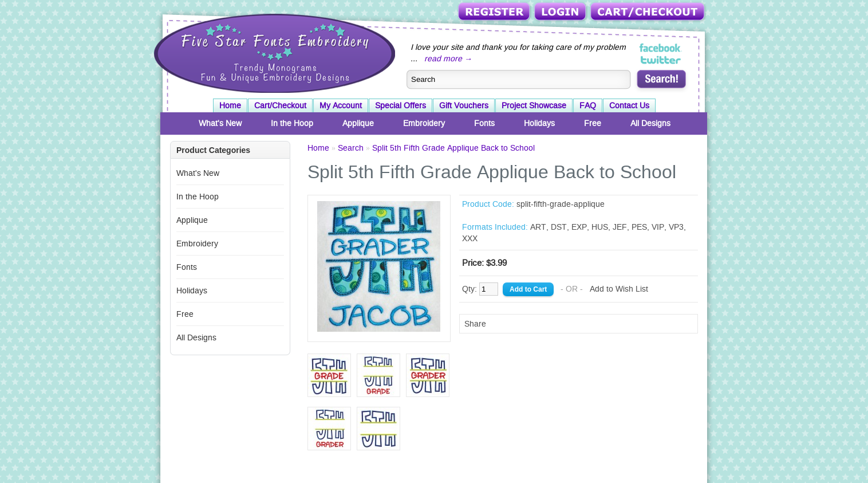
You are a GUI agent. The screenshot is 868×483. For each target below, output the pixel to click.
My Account (341, 105)
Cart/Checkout (648, 12)
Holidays (539, 123)
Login (561, 12)
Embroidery (424, 123)
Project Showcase (534, 105)
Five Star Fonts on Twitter (661, 60)
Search (351, 148)
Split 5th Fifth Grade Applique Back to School (453, 148)
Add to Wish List (619, 289)
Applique (358, 123)
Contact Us (629, 105)
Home (230, 105)
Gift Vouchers (464, 105)
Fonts (484, 123)
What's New (220, 123)
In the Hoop (292, 123)
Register (495, 12)
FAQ (588, 105)
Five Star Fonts (273, 52)
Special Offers (401, 105)
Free (593, 123)
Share (475, 324)
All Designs (650, 123)
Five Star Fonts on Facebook (661, 48)
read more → (448, 58)
